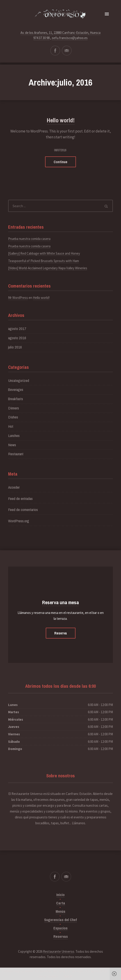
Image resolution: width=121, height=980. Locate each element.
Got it (68, 976)
